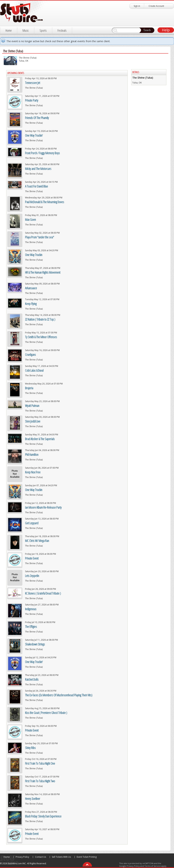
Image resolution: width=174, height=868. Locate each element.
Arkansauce (31, 288)
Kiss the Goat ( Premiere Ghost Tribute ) (46, 713)
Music (26, 30)
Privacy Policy (22, 857)
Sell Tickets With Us (61, 857)
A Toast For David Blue (36, 186)
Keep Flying (31, 304)
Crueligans (30, 355)
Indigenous (31, 609)
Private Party (32, 100)
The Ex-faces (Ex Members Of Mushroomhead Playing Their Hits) (59, 695)
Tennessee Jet (33, 83)
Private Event (32, 558)
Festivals (62, 30)
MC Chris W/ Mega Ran (37, 541)
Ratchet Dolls (32, 679)
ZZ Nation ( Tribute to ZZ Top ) (40, 319)
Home (9, 30)
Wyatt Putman (32, 406)
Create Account (156, 6)
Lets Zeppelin (32, 576)
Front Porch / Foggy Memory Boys (42, 153)
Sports (43, 30)
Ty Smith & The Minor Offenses (41, 337)
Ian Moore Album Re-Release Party (43, 507)
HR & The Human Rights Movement (43, 272)
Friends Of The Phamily (37, 118)
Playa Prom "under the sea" (40, 237)
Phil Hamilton (32, 455)
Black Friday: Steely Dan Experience (43, 816)
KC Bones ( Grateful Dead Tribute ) (43, 593)
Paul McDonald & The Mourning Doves (45, 202)
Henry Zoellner (33, 799)
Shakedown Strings (35, 644)
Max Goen (30, 220)
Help (166, 30)
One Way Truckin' (34, 135)
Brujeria (29, 388)
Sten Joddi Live (33, 421)
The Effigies (31, 627)
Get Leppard (32, 523)
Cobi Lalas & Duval (34, 370)
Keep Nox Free (33, 472)
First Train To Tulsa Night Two (40, 781)
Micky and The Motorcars (38, 169)
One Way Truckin (34, 255)
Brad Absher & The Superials (40, 439)
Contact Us (40, 857)
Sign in (137, 6)
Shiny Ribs (30, 748)
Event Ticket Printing (87, 857)
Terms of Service (153, 866)
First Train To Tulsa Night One (40, 763)
